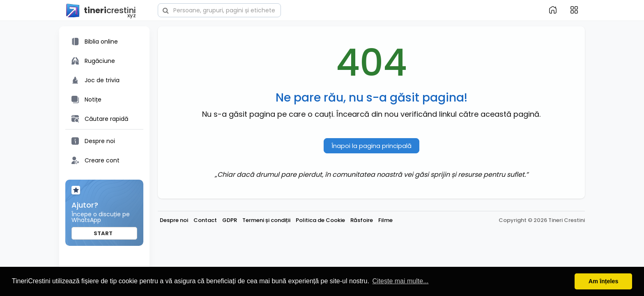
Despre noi (174, 220)
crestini (101, 11)
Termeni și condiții (266, 220)
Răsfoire (362, 220)
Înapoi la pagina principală (371, 146)
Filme (385, 220)
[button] (219, 9)
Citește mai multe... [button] (401, 281)
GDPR (230, 220)
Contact (205, 220)
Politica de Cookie (320, 220)
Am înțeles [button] (604, 281)
